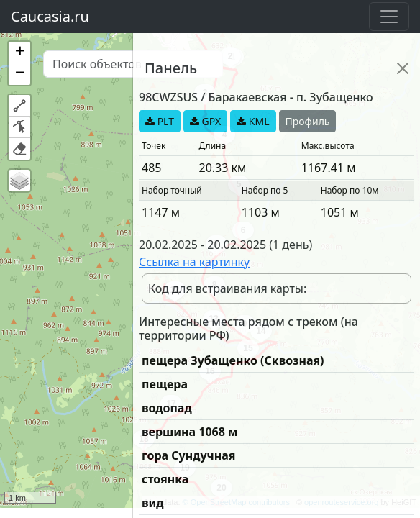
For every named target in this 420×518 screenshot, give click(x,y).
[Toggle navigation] (389, 17)
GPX (205, 121)
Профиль (308, 121)
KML (253, 121)
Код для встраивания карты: (227, 288)
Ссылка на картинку (194, 262)
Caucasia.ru (50, 16)
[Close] (403, 68)
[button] (19, 53)
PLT (160, 121)
